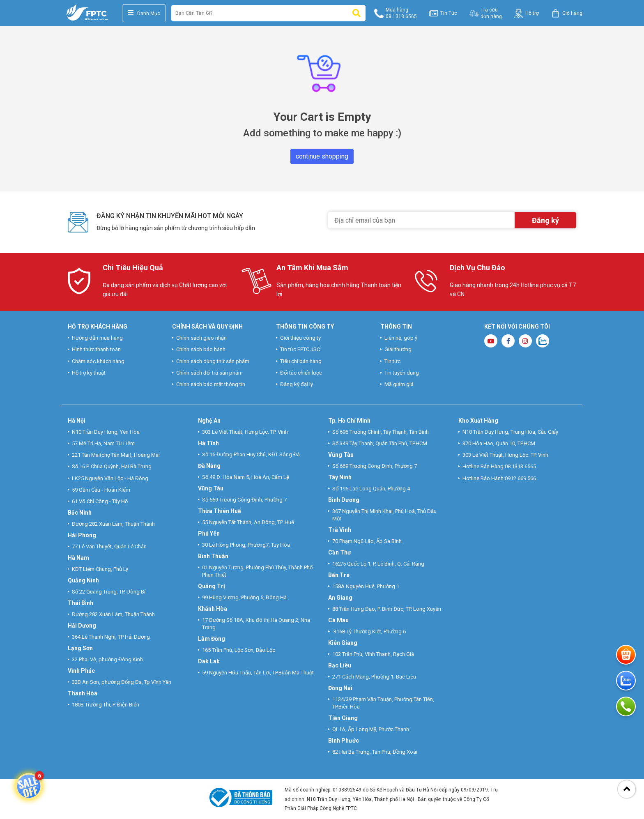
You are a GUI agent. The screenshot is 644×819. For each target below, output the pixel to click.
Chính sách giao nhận (201, 338)
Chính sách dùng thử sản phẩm (213, 361)
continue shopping (322, 156)
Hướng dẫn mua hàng (97, 338)
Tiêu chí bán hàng (301, 361)
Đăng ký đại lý (297, 384)
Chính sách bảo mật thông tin (211, 384)
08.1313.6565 (520, 466)
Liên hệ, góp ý (401, 338)
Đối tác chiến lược (301, 373)
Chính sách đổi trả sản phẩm (209, 373)
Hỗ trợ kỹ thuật (89, 373)
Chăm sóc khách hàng (98, 361)
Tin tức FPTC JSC (300, 349)
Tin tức (392, 361)
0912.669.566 (521, 478)
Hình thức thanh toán (96, 349)
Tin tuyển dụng (402, 373)
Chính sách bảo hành (201, 349)
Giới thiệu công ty (300, 338)
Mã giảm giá (399, 384)
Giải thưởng (398, 349)
